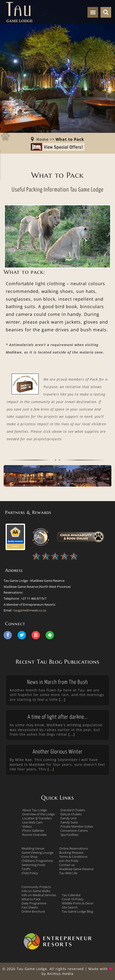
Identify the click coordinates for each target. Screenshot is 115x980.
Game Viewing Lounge (37, 852)
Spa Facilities (69, 835)
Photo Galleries (33, 831)
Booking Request (71, 852)
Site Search (70, 907)
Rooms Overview (34, 835)
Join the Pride (69, 861)
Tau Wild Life (68, 873)
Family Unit (68, 818)
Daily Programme (34, 903)
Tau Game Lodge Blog (77, 911)
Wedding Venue (33, 848)
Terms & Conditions (73, 857)
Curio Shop (29, 857)
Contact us (67, 865)
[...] (62, 699)
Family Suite (69, 822)
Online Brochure (33, 911)
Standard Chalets (73, 810)
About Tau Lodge (35, 810)
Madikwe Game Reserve (76, 869)
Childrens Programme (37, 861)
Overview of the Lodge (38, 814)
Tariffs (26, 869)
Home (42, 139)
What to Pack (31, 899)
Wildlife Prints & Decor (78, 903)
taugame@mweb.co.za (30, 610)
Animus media (60, 974)
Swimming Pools (33, 865)
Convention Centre (74, 831)
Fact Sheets (30, 907)
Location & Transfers (37, 818)
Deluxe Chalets (71, 814)
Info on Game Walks (36, 891)
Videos (27, 826)
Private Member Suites (77, 826)
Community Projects (36, 887)
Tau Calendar (71, 895)
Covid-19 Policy (73, 899)
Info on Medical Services (39, 895)
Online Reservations (74, 848)
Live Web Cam (32, 822)
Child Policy (30, 873)
